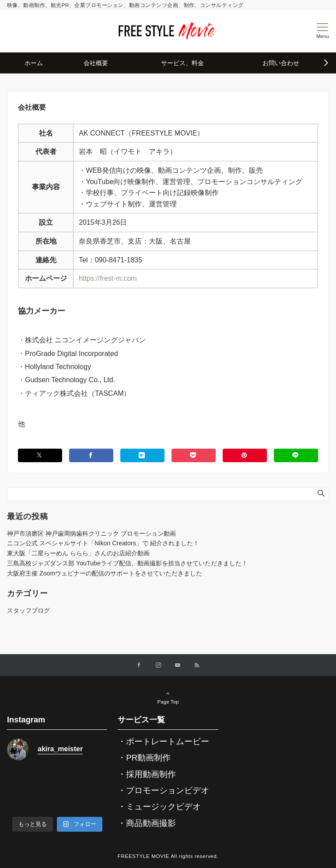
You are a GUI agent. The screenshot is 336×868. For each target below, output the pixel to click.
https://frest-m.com (108, 278)
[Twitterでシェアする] (40, 455)
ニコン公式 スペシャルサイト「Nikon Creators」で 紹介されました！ (103, 543)
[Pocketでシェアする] (194, 455)
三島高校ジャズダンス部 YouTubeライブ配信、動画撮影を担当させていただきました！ (127, 563)
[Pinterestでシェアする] (245, 455)
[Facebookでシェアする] (91, 455)
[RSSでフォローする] (197, 665)
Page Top (168, 697)
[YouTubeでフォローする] (178, 665)
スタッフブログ (28, 610)
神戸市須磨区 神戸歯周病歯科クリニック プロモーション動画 (91, 533)
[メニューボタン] (323, 31)
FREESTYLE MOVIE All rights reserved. (168, 856)
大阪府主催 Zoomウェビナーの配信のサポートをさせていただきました (105, 573)
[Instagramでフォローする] (158, 665)
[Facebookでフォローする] (139, 665)
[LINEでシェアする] (296, 455)
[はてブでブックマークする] (142, 455)
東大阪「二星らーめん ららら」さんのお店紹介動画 (78, 553)
